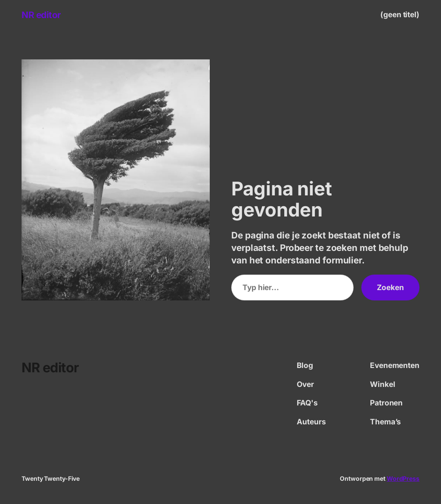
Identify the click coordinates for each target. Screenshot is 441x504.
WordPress (403, 478)
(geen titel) (400, 14)
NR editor (41, 15)
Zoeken (390, 287)
